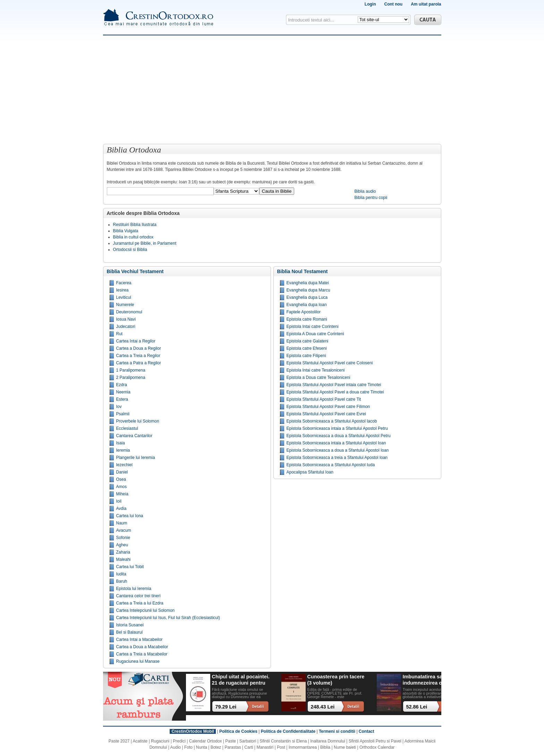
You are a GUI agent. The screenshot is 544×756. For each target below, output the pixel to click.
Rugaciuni (160, 741)
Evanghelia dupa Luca (307, 297)
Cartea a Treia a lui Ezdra (140, 603)
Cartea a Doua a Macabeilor (142, 647)
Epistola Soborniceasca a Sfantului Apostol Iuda (331, 465)
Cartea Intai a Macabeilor (139, 640)
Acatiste (140, 741)
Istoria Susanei (130, 625)
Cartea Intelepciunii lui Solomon (146, 610)
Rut (120, 334)
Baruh (122, 581)
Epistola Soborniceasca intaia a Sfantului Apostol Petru (337, 428)
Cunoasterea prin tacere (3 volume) (336, 680)
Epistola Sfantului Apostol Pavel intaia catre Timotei (334, 385)
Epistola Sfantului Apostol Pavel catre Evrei (326, 414)
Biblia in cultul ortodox (133, 237)
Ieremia (123, 450)
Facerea (124, 283)
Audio (176, 747)
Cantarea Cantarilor (134, 436)
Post (281, 747)
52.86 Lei (417, 707)
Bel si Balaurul (130, 632)
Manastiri (265, 747)
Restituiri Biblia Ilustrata (135, 225)
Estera (122, 399)
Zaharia (123, 552)
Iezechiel (124, 465)
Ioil (119, 501)
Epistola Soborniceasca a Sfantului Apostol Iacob (332, 421)
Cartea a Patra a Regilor (139, 363)
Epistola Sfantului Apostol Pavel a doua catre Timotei (335, 392)
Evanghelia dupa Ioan (307, 305)
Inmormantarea (303, 747)
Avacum (124, 530)
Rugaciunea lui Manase (138, 661)
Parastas (233, 747)
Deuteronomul (129, 312)
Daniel (122, 472)
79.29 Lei (226, 707)
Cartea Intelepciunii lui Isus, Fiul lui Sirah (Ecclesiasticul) (168, 618)
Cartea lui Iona (130, 516)
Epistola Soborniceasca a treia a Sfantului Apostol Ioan (337, 458)
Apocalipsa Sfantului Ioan (310, 472)
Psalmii (123, 414)
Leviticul (124, 297)
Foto (188, 747)
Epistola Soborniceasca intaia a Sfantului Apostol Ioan (336, 443)
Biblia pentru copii (371, 198)
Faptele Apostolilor (304, 312)
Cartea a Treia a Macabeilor (142, 654)
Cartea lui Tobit (130, 567)
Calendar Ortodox (206, 741)
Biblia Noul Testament (303, 271)
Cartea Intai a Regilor (136, 341)
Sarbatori (248, 741)
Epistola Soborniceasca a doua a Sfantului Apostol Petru (339, 436)
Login (370, 4)
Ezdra (122, 385)
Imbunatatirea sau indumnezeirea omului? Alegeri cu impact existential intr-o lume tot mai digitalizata (431, 680)
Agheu (122, 545)
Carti (249, 747)
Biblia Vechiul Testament (135, 271)
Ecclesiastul (127, 428)
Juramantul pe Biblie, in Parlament (145, 243)
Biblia (325, 747)
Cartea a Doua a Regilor (139, 348)
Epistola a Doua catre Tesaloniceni (318, 377)
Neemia (123, 392)
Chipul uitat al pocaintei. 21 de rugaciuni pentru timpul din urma (241, 680)
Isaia (121, 443)
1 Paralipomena (131, 370)
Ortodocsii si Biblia (130, 250)
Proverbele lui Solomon (138, 421)
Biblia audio (365, 191)
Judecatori (126, 327)
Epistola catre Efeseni (307, 348)
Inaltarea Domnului (328, 741)
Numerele (125, 305)
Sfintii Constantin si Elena (283, 741)
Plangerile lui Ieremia (136, 458)
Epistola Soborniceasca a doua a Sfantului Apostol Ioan (338, 450)
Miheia (122, 494)
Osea (121, 479)
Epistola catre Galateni (308, 341)
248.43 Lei (323, 707)
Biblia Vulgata (126, 231)
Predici (179, 741)
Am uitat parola (426, 4)
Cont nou (393, 4)
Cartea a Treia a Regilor (138, 356)
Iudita (121, 574)
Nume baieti (345, 747)
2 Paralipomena (131, 377)
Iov (119, 407)
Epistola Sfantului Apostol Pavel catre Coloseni (330, 363)
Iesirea (122, 290)
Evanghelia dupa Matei (308, 283)
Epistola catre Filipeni (306, 356)
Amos (122, 487)
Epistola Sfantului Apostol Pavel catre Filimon (328, 407)
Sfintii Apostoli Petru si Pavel (375, 741)
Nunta (202, 747)
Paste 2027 (119, 741)
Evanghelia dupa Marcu (308, 290)
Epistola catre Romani (307, 319)
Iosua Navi (126, 319)
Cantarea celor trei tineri (138, 596)
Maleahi (124, 559)
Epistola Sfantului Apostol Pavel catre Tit (324, 399)
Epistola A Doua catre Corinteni (315, 334)
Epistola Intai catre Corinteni (313, 327)
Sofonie (123, 538)
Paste (231, 741)
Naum (122, 523)
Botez (216, 747)
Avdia (121, 509)
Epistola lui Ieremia (134, 589)
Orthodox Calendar (377, 747)
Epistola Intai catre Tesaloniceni (316, 370)
